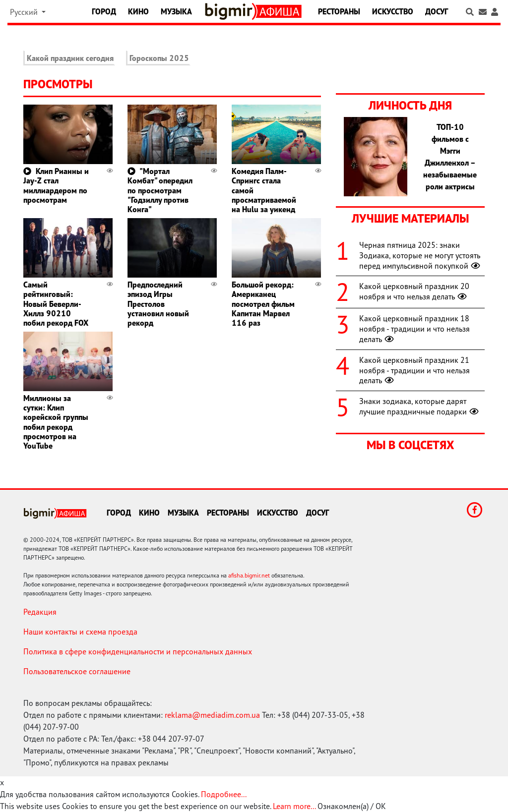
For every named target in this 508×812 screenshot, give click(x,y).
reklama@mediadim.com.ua (212, 715)
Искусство (393, 11)
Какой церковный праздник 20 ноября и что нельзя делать (414, 291)
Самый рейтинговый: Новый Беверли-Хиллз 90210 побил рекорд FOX (56, 304)
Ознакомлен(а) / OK (352, 806)
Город (104, 11)
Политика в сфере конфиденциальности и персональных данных (138, 651)
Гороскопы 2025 (159, 58)
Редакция (40, 612)
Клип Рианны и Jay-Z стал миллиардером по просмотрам (56, 185)
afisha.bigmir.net (249, 575)
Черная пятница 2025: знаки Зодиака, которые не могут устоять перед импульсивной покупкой (421, 255)
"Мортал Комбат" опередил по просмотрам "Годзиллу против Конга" (160, 190)
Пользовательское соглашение (77, 671)
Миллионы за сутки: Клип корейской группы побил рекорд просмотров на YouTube (56, 422)
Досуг (437, 11)
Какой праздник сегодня (70, 58)
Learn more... (294, 806)
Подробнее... (224, 794)
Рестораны (339, 11)
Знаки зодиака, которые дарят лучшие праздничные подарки (420, 406)
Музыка (176, 11)
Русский (25, 12)
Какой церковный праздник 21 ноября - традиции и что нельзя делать (414, 370)
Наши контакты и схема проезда (80, 632)
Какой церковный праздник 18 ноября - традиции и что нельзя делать (414, 329)
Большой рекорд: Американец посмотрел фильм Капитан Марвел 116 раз (263, 304)
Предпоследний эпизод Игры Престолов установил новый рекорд (158, 304)
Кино (138, 11)
